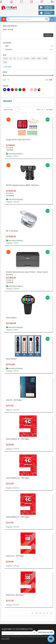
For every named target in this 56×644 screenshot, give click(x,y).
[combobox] (30, 19)
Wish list (22, 2)
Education (29, 49)
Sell (53, 2)
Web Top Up (2, 2)
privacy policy (6, 639)
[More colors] (39, 90)
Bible (29, 46)
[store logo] (9, 7)
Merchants (42, 2)
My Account (12, 2)
